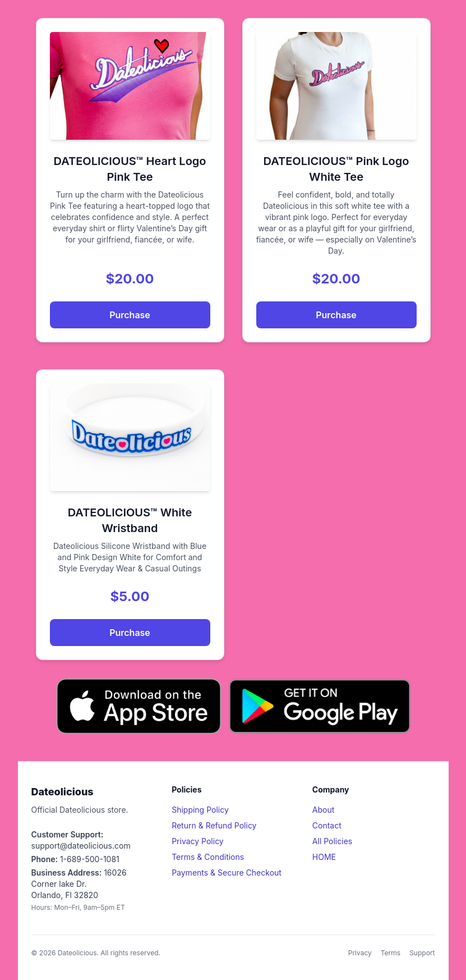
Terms (391, 953)
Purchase (130, 315)
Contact (327, 825)
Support (422, 953)
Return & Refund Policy (214, 825)
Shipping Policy (200, 810)
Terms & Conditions (208, 857)
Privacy (360, 953)
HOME (324, 857)
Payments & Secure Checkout (227, 873)
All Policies (332, 841)
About (323, 810)
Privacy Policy (198, 841)
